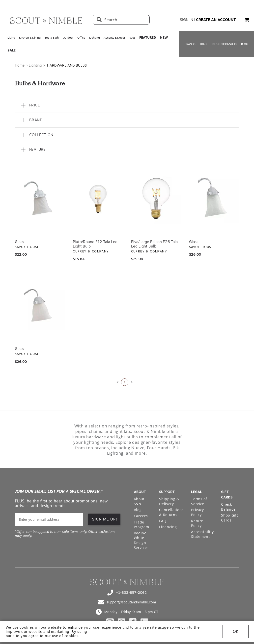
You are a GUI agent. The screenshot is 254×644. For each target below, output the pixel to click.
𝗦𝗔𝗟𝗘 (12, 50)
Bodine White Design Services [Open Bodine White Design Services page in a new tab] (141, 540)
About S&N (139, 501)
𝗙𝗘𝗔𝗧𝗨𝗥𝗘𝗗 (148, 38)
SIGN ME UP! (105, 519)
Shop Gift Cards (229, 518)
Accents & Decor (114, 38)
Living (11, 38)
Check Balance (228, 507)
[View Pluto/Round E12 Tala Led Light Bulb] (98, 199)
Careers (141, 516)
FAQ (163, 521)
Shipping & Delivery (169, 501)
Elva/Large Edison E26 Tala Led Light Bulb (154, 244)
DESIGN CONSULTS (225, 44)
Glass (19, 242)
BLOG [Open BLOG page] (245, 44)
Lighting (94, 38)
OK (236, 632)
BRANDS (190, 44)
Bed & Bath (52, 38)
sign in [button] (187, 20)
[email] (49, 519)
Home (20, 65)
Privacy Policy (198, 512)
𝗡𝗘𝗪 (164, 38)
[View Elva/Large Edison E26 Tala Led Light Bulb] (156, 199)
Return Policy (197, 523)
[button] (127, 105)
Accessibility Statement (202, 534)
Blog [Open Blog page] (138, 510)
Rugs (132, 38)
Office (81, 38)
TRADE (204, 44)
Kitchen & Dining (30, 38)
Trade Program (141, 525)
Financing (168, 527)
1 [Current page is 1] (125, 382)
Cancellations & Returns (171, 512)
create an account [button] (216, 20)
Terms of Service (199, 501)
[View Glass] (40, 199)
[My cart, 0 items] (247, 20)
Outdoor (68, 38)
